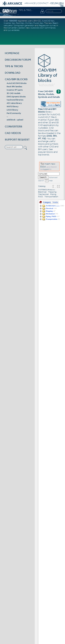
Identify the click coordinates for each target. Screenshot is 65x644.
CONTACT (43, 3)
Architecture (47, 190)
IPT (40, 139)
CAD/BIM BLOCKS (16, 79)
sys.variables (14, 30)
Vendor (55, 202)
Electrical (42, 192)
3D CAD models (14, 93)
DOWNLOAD (13, 73)
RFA (55, 136)
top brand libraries (15, 100)
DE (62, 6)
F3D (44, 139)
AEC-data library (14, 103)
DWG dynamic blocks (16, 97)
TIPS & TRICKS (14, 66)
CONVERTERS (14, 127)
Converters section (16, 28)
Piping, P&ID (51, 216)
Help (49, 181)
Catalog (42, 186)
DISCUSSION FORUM (18, 60)
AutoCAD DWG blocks (17, 83)
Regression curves (47, 25)
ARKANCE (30, 3)
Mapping (52, 192)
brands (46, 155)
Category (47, 202)
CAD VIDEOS (13, 133)
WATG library (12, 106)
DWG (49, 136)
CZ (52, 3)
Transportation (51, 197)
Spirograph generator (24, 25)
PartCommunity (14, 113)
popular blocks (46, 152)
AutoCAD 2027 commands (43, 28)
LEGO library (12, 110)
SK (56, 3)
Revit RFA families (14, 87)
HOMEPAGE (12, 53)
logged (46, 169)
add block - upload (15, 120)
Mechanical (43, 194)
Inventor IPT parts (15, 90)
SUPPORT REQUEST (17, 140)
